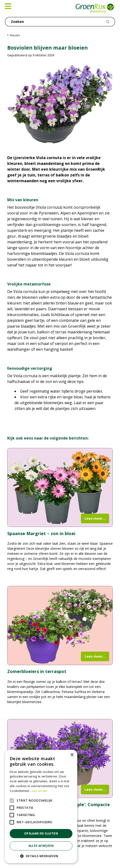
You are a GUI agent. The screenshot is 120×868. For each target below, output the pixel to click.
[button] (41, 856)
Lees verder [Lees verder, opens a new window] (39, 791)
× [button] (72, 755)
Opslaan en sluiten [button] (41, 833)
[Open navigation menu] (8, 6)
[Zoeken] (60, 22)
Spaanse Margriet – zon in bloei (41, 533)
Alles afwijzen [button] (41, 846)
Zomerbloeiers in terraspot (37, 671)
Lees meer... (95, 518)
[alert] (41, 806)
